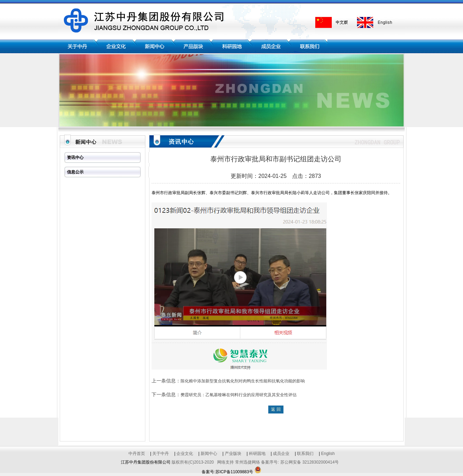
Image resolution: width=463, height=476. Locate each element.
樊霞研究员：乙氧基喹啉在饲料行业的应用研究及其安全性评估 (239, 395)
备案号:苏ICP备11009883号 (227, 472)
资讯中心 (75, 158)
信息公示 (75, 172)
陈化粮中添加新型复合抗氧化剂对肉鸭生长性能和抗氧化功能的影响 (243, 381)
